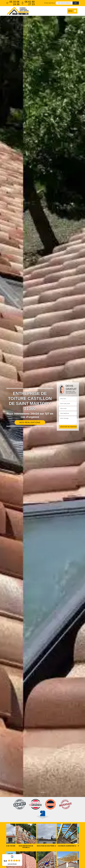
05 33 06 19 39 (13, 3)
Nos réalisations (30, 422)
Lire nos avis (12, 864)
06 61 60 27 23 (28, 3)
